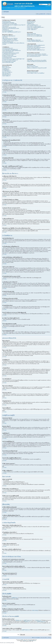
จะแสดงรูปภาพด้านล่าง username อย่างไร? (10, 41)
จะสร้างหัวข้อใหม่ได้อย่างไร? (8, 48)
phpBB (22, 640)
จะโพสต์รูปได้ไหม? (6, 70)
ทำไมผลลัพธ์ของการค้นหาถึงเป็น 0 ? (34, 46)
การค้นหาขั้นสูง (48, 6)
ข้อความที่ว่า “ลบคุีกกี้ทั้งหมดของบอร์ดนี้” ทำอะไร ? (12, 32)
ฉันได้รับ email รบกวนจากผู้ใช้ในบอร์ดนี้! (34, 36)
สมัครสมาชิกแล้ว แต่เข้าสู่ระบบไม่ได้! (9, 27)
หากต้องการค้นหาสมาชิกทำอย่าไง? (33, 49)
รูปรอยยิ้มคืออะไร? (6, 69)
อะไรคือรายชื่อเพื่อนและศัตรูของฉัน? (34, 40)
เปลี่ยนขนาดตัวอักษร (50, 11)
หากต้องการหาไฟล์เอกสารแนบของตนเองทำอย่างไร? (37, 62)
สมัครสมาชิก (43, 14)
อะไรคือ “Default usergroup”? (32, 28)
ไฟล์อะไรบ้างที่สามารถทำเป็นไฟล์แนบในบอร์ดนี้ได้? (37, 60)
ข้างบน (5, 92)
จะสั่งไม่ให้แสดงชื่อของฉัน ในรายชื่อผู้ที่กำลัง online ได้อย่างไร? (14, 25)
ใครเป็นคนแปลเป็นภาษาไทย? (32, 72)
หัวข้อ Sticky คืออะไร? (6, 73)
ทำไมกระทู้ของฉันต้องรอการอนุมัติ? (9, 61)
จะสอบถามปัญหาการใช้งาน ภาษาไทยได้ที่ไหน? (36, 73)
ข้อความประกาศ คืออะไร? (7, 72)
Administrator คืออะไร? (31, 21)
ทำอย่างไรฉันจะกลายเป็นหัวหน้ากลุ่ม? (34, 26)
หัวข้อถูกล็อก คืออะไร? (7, 75)
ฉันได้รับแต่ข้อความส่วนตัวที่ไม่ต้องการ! (34, 35)
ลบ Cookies (38, 638)
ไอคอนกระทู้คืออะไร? (6, 76)
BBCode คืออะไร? (6, 66)
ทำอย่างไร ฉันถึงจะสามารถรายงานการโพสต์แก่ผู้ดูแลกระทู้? (13, 59)
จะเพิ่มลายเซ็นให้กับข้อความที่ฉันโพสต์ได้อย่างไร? (12, 51)
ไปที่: (18, 635)
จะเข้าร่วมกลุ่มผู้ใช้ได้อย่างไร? (32, 25)
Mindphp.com (19, 620)
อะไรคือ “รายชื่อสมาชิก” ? (32, 30)
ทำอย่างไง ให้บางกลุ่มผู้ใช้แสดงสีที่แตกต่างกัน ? (36, 27)
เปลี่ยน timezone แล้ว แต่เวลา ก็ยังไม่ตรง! (10, 38)
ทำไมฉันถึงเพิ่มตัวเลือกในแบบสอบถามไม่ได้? (11, 53)
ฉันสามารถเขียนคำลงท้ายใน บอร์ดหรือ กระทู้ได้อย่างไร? (37, 55)
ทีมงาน (33, 638)
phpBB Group (15, 598)
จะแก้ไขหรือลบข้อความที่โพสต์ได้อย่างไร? (10, 49)
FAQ (38, 14)
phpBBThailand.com (28, 620)
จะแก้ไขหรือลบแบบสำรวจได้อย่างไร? (9, 54)
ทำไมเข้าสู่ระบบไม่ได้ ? (7, 21)
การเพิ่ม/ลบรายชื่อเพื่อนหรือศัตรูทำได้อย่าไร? (35, 41)
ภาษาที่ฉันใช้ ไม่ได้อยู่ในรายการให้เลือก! (10, 40)
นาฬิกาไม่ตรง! (5, 37)
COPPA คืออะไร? (6, 30)
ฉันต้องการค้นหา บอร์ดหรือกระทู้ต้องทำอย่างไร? (36, 45)
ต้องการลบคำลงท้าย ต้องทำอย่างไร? (34, 56)
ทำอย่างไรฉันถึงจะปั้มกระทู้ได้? (8, 62)
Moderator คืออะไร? (31, 23)
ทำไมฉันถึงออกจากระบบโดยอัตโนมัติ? (9, 24)
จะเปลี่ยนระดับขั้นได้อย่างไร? (8, 42)
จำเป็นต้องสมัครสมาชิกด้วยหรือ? (8, 23)
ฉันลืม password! (5, 26)
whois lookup (35, 610)
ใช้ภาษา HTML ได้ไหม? (7, 68)
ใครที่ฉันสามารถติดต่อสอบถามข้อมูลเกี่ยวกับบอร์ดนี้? (37, 68)
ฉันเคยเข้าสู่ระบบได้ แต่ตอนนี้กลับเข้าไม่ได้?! (11, 28)
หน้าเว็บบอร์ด (6, 12)
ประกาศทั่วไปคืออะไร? (7, 71)
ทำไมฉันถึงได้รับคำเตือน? (7, 58)
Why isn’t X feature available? (33, 67)
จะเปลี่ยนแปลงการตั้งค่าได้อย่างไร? (9, 36)
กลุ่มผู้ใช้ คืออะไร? (30, 24)
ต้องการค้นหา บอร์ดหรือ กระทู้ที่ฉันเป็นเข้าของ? (36, 50)
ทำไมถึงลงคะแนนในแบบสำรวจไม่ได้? (9, 56)
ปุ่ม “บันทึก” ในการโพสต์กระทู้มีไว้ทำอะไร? (10, 60)
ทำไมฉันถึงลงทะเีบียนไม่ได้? (8, 31)
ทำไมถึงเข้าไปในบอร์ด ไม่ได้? (8, 55)
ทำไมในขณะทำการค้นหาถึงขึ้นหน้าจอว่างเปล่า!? (36, 48)
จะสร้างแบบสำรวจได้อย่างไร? (8, 52)
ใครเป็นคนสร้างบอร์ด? (31, 66)
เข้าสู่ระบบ (49, 14)
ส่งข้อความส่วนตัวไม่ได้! (31, 34)
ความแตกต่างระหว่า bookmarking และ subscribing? (37, 54)
